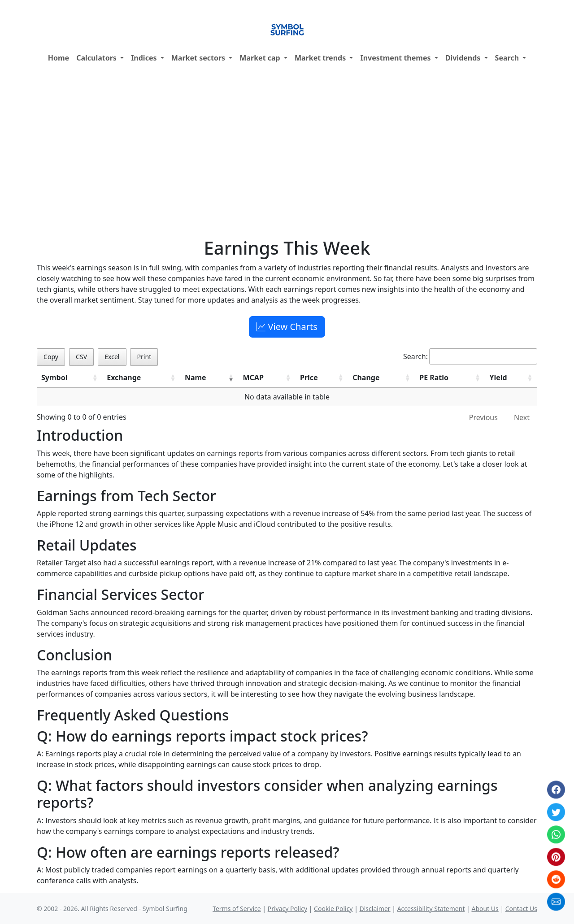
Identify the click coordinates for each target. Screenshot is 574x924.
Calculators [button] (97, 58)
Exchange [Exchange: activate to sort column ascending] (124, 377)
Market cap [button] (261, 58)
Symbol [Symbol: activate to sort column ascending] (54, 377)
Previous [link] (483, 417)
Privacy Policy (287, 909)
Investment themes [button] (396, 58)
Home (59, 58)
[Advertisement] (287, 153)
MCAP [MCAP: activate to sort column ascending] (253, 377)
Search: (470, 356)
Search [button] (508, 58)
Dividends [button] (464, 58)
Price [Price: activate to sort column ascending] (309, 377)
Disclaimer (375, 909)
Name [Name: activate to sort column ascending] (196, 377)
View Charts (287, 327)
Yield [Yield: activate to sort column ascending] (498, 377)
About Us (485, 909)
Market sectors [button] (199, 58)
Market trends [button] (321, 58)
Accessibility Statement (431, 909)
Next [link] (522, 417)
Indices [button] (145, 58)
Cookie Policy (333, 909)
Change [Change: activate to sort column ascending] (366, 377)
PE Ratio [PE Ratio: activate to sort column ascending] (434, 377)
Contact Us (521, 909)
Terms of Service (237, 909)
